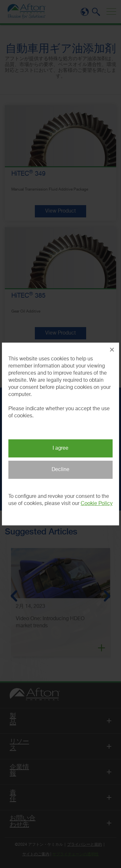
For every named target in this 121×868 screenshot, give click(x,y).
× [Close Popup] (112, 350)
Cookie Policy (97, 504)
